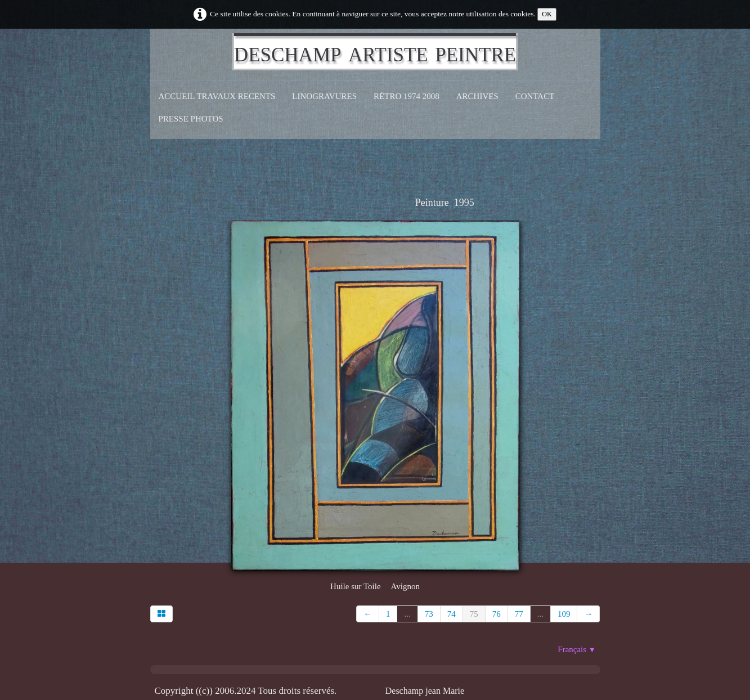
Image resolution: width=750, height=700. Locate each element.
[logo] (375, 52)
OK (547, 14)
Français (576, 649)
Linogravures (324, 96)
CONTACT (535, 96)
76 (497, 614)
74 (452, 614)
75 (474, 614)
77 (519, 614)
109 (564, 614)
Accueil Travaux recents (217, 96)
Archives (477, 96)
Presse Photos (191, 119)
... (407, 614)
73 (429, 614)
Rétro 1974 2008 (407, 96)
